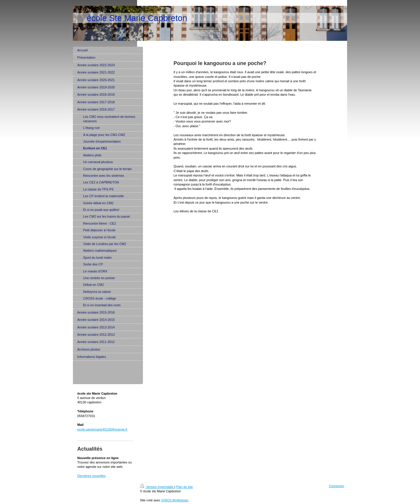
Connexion (336, 486)
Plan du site (184, 487)
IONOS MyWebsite (175, 500)
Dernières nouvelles (91, 476)
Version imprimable (157, 487)
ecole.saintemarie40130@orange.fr (102, 429)
